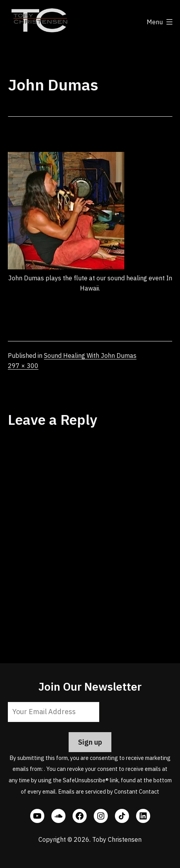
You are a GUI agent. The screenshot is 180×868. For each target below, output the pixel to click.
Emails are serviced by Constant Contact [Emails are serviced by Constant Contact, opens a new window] (109, 791)
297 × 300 (23, 366)
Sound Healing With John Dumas (90, 356)
